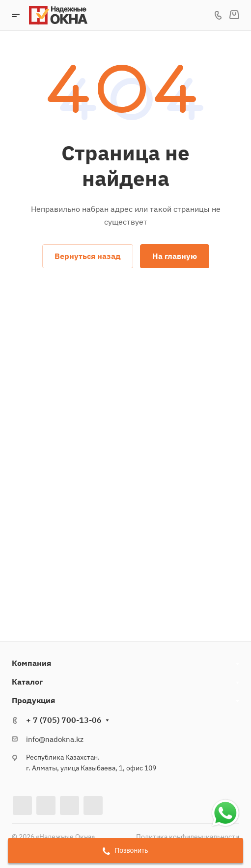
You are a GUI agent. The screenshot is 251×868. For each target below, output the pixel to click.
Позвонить (125, 851)
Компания (31, 663)
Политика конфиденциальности (188, 837)
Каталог (27, 682)
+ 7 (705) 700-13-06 (64, 720)
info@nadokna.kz (55, 739)
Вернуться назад (88, 256)
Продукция (33, 700)
